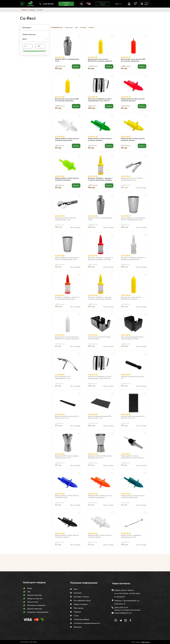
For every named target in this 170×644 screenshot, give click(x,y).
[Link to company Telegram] (121, 620)
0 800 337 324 (48, 4)
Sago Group (146, 642)
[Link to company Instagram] (125, 620)
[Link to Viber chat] (116, 620)
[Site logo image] (30, 6)
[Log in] (129, 4)
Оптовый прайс (66, 4)
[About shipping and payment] (88, 4)
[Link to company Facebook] (130, 620)
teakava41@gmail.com (123, 613)
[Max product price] (27, 46)
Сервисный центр (103, 4)
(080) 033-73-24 (121, 607)
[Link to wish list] (135, 4)
